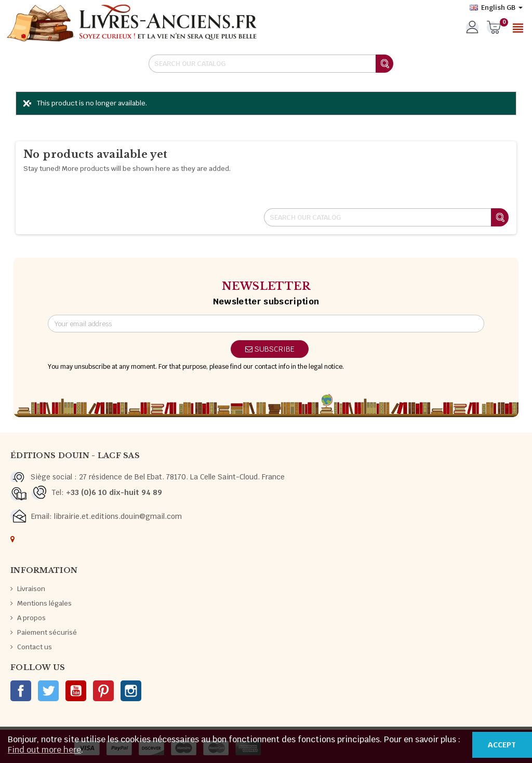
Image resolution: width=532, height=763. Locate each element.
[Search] (271, 64)
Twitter (48, 691)
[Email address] (266, 324)
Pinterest (103, 691)
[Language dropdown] (496, 8)
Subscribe (270, 349)
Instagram (131, 691)
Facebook (21, 691)
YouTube (76, 691)
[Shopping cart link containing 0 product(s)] (494, 28)
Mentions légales (44, 603)
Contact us (35, 647)
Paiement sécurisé (47, 632)
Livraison (31, 589)
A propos (31, 618)
